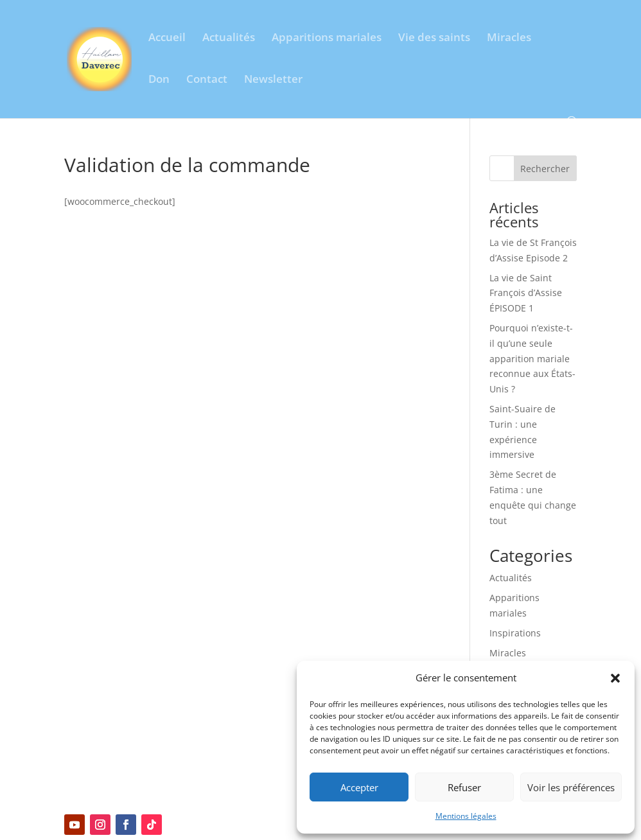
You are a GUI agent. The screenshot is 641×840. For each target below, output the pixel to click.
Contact (207, 80)
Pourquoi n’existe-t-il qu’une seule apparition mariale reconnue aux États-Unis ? (532, 358)
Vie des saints (434, 39)
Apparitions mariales (327, 39)
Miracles (509, 39)
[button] (615, 678)
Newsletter (273, 80)
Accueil (167, 39)
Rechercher (545, 169)
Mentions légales (466, 816)
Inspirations (515, 633)
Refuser (464, 787)
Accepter (359, 787)
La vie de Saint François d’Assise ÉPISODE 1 (526, 293)
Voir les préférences (571, 787)
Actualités (229, 39)
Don (159, 80)
